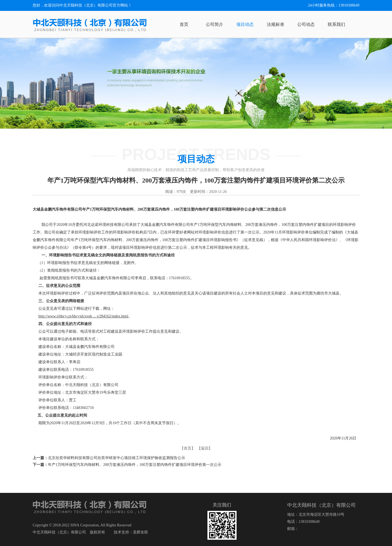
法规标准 (275, 24)
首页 (184, 24)
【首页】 (188, 448)
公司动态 (306, 24)
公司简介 (215, 24)
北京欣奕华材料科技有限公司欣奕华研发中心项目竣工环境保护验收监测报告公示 (117, 458)
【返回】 (205, 448)
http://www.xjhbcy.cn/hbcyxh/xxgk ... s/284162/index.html (83, 316)
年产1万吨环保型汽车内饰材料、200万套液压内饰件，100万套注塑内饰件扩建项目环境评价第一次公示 (135, 465)
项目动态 (245, 24)
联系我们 (336, 24)
